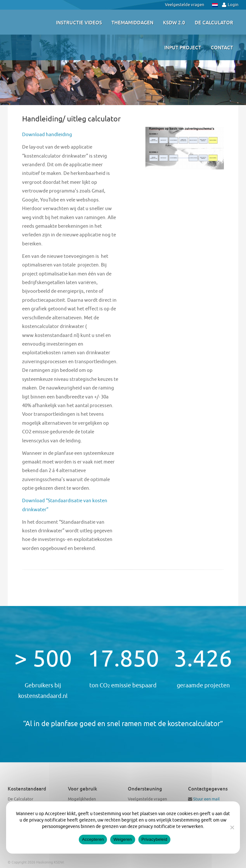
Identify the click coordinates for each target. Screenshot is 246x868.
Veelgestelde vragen (184, 5)
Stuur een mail (206, 799)
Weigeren (123, 839)
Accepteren (93, 839)
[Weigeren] (232, 827)
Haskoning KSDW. (50, 862)
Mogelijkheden (82, 799)
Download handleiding (47, 135)
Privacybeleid (155, 839)
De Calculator (20, 799)
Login (230, 5)
